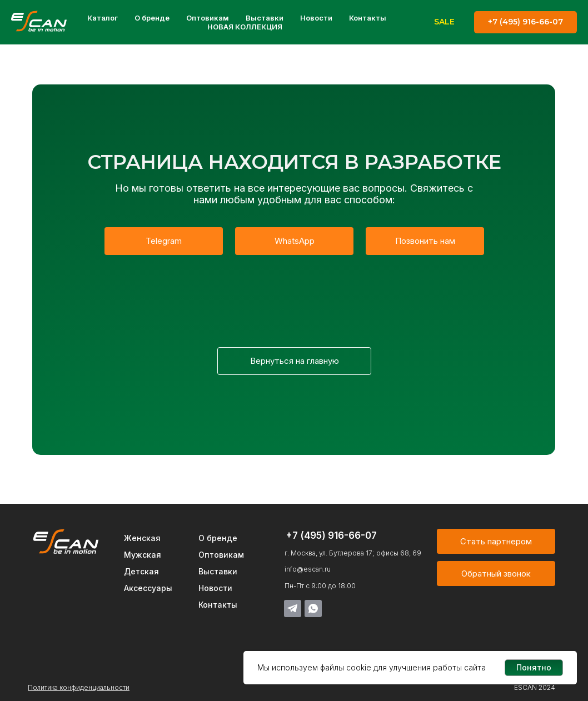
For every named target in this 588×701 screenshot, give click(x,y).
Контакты (368, 18)
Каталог (103, 18)
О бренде (152, 18)
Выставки (265, 18)
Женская (142, 538)
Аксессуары (148, 588)
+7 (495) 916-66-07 (331, 535)
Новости (316, 18)
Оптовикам (208, 18)
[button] (496, 574)
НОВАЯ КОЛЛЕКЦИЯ (245, 27)
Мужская (143, 555)
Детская (141, 571)
